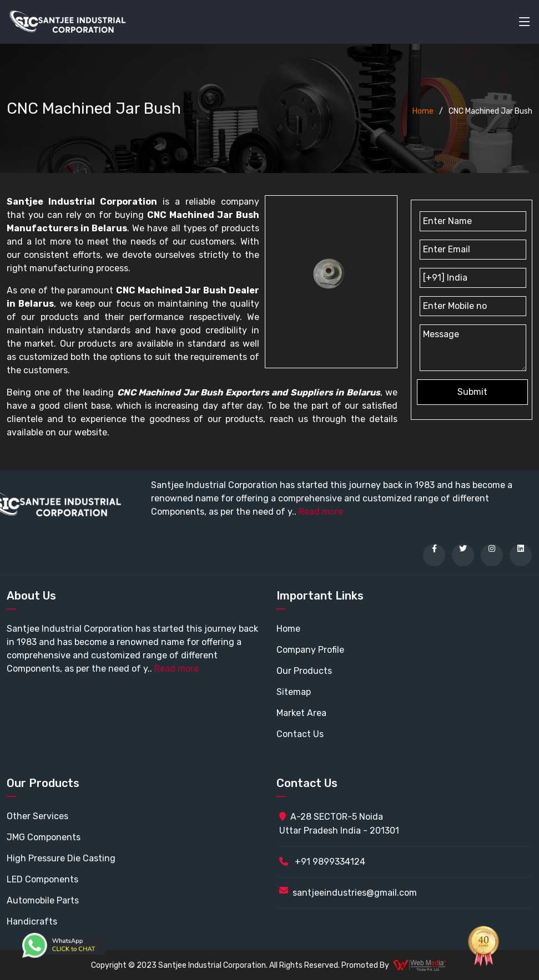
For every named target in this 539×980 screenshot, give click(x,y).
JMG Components (44, 837)
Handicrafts (32, 921)
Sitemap (294, 692)
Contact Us (300, 734)
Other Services (37, 816)
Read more (321, 512)
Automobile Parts (43, 900)
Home (423, 111)
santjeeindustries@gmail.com (355, 893)
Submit (472, 392)
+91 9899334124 (322, 862)
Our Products (304, 671)
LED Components (42, 879)
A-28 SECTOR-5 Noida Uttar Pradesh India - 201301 (339, 824)
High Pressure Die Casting (61, 858)
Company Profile (310, 650)
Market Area (301, 713)
